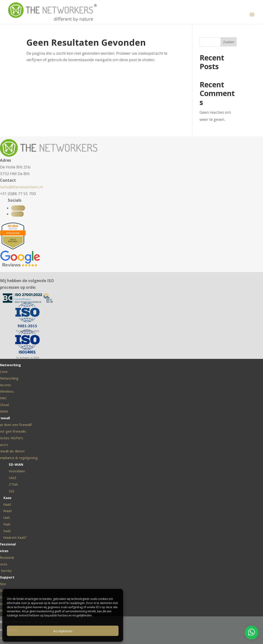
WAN (4, 411)
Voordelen (17, 471)
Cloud (4, 405)
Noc (3, 584)
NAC (3, 398)
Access (6, 385)
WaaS (8, 511)
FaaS (7, 524)
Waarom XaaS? (15, 537)
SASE (13, 478)
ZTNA (13, 484)
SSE (12, 491)
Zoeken (229, 42)
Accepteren (63, 631)
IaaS (7, 517)
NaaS (7, 504)
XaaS (7, 531)
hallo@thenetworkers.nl (21, 187)
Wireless (7, 391)
